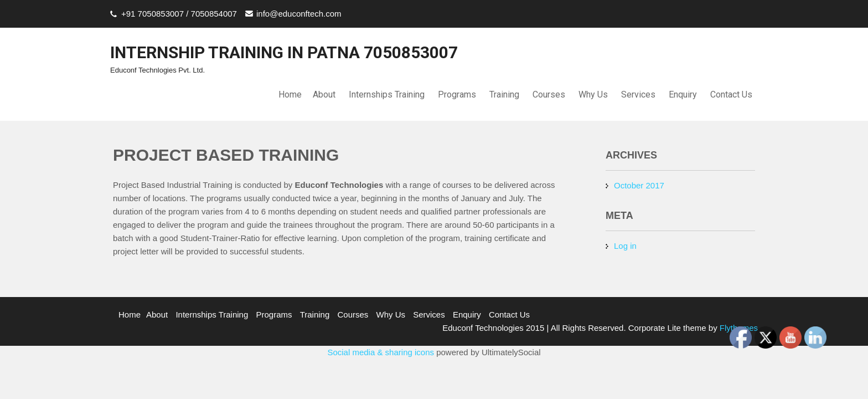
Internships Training (387, 94)
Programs (457, 94)
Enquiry (683, 94)
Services (638, 94)
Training (504, 94)
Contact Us (731, 94)
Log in (625, 246)
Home (290, 94)
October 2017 (639, 185)
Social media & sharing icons (382, 352)
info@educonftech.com (299, 14)
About (324, 94)
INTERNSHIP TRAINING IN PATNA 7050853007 (284, 52)
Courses (549, 94)
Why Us (593, 94)
